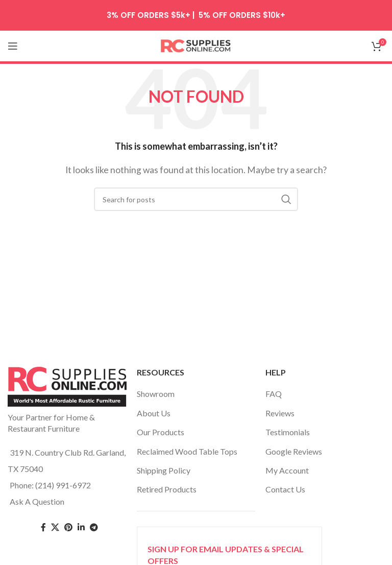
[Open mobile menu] (13, 46)
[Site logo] (196, 45)
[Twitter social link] (55, 527)
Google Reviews (294, 451)
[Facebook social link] (43, 527)
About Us (154, 413)
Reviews (280, 413)
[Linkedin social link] (81, 527)
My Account (287, 470)
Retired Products (167, 489)
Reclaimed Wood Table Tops (187, 451)
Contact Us (285, 489)
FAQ (274, 394)
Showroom (156, 394)
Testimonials (288, 432)
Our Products (161, 432)
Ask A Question (37, 501)
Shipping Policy (164, 470)
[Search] (196, 199)
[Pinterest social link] (68, 527)
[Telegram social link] (94, 527)
